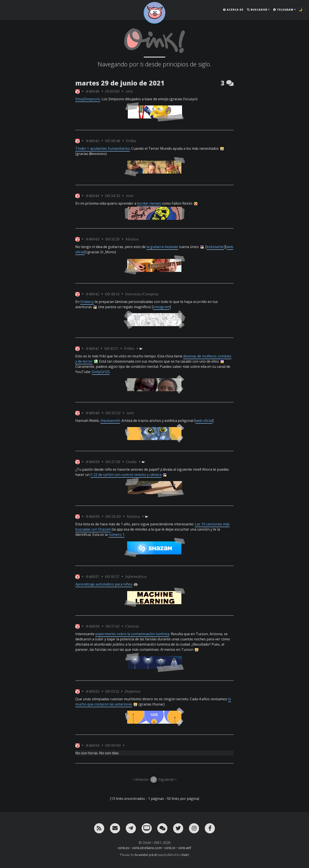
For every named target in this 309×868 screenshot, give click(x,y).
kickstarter (215, 247)
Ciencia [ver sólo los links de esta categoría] (132, 626)
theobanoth (110, 421)
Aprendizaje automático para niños (104, 584)
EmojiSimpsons (88, 99)
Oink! (184, 855)
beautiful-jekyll (146, 855)
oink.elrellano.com (147, 848)
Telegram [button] (283, 10)
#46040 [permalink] (93, 413)
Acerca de (233, 10)
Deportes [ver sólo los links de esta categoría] (133, 691)
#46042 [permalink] (92, 294)
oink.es (124, 848)
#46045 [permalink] (92, 141)
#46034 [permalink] (92, 745)
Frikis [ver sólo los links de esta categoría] (131, 141)
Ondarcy (87, 302)
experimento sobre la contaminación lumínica (132, 634)
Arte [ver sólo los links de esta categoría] (129, 91)
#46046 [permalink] (92, 91)
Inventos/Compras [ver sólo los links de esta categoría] (142, 294)
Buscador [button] (257, 10)
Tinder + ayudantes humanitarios (103, 148)
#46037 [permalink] (92, 576)
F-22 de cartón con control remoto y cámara (126, 475)
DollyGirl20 (101, 372)
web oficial (204, 421)
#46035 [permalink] (92, 691)
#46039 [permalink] (93, 462)
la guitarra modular (162, 247)
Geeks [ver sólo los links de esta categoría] (131, 462)
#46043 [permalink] (92, 239)
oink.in (170, 848)
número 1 (116, 534)
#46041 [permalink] (92, 348)
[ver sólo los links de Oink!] (77, 91)
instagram (161, 307)
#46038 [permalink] (93, 516)
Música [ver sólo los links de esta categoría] (132, 239)
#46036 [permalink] (93, 626)
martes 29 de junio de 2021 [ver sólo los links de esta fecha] (120, 83)
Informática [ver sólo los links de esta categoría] (136, 576)
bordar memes (149, 203)
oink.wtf (185, 848)
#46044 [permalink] (92, 196)
